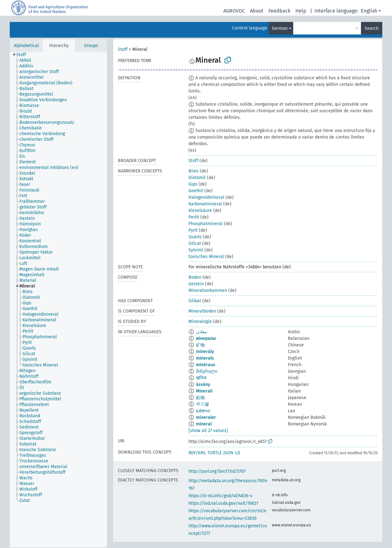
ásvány (203, 385)
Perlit (194, 217)
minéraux (206, 365)
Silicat (195, 243)
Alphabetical (26, 46)
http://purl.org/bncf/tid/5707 (217, 471)
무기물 (203, 404)
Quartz (195, 237)
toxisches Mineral (206, 257)
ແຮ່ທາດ (203, 411)
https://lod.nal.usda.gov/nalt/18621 (223, 503)
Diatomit (197, 178)
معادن (201, 332)
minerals (205, 358)
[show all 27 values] (208, 431)
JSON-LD (232, 453)
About (257, 11)
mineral (204, 424)
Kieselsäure (200, 211)
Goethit (196, 191)
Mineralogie (200, 321)
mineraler (206, 417)
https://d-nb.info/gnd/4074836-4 (220, 496)
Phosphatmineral (206, 224)
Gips (193, 184)
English (369, 11)
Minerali (204, 391)
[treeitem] (24, 55)
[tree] (58, 300)
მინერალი (207, 371)
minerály (205, 352)
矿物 (200, 345)
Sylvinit (196, 250)
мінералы (206, 338)
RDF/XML (197, 453)
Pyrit (193, 230)
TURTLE (215, 453)
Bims (193, 171)
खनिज (201, 378)
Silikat (195, 301)
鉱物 (200, 398)
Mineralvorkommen (208, 290)
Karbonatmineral (205, 204)
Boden (195, 277)
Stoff (123, 49)
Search (372, 28)
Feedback (279, 11)
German (280, 28)
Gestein (196, 284)
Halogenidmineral (206, 197)
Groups (91, 46)
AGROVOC (234, 11)
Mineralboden (202, 311)
